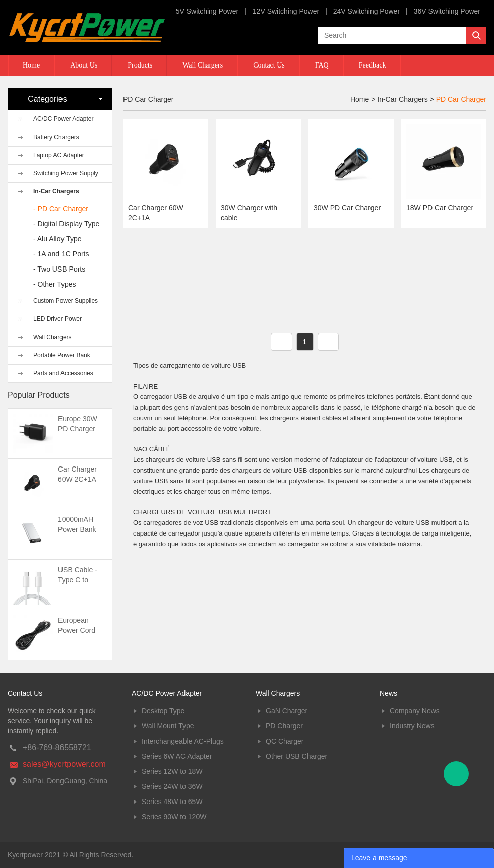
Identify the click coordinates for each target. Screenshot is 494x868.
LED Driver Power (57, 319)
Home (31, 65)
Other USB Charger (296, 756)
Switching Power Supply (66, 173)
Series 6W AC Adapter (177, 756)
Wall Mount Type (168, 726)
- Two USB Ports (59, 269)
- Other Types (55, 284)
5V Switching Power (207, 11)
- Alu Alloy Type (57, 239)
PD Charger (284, 726)
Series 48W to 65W (172, 802)
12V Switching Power (286, 11)
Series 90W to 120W (174, 817)
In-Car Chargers (56, 191)
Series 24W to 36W (172, 786)
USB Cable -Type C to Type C (78, 580)
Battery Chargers (56, 137)
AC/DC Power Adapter (63, 119)
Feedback (373, 65)
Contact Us (269, 65)
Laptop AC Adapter (59, 155)
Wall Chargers (203, 65)
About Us (84, 65)
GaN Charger (287, 711)
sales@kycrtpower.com (64, 764)
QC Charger (285, 741)
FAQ (322, 65)
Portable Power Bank (62, 355)
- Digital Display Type (66, 224)
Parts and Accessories (63, 373)
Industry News (412, 726)
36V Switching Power (447, 11)
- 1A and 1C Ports (61, 254)
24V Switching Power (366, 11)
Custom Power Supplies (66, 301)
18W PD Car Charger (440, 208)
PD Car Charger (461, 99)
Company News (415, 711)
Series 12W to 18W (172, 771)
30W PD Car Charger (347, 208)
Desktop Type (163, 711)
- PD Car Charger (61, 209)
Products (140, 65)
